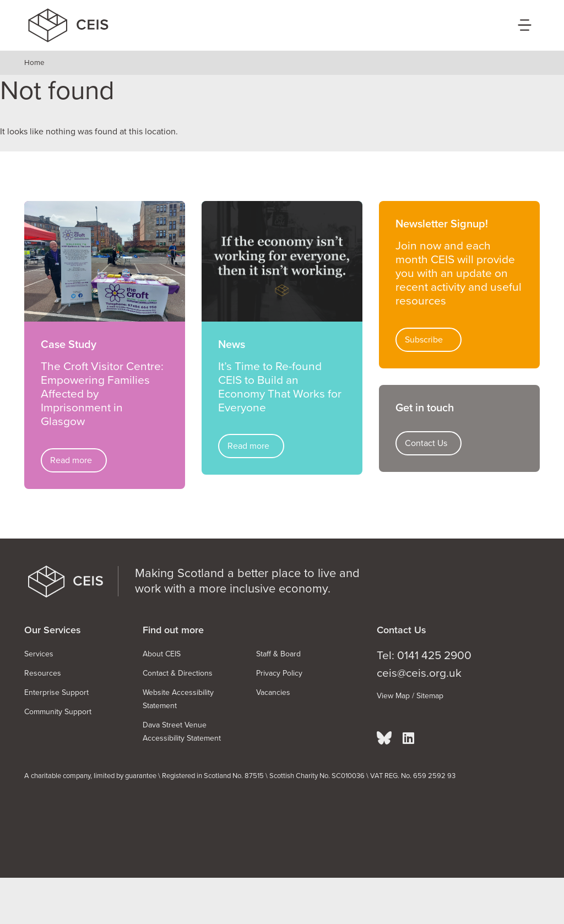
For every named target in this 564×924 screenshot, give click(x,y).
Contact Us (426, 443)
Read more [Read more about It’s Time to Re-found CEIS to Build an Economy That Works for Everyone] (248, 446)
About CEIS (162, 654)
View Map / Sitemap (410, 696)
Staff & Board (278, 654)
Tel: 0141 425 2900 (424, 656)
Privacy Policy (279, 673)
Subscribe (424, 340)
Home (34, 63)
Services (39, 654)
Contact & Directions (178, 673)
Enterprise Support (56, 692)
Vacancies (273, 692)
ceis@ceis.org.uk (419, 673)
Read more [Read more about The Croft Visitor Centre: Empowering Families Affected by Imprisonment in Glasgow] (71, 460)
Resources (43, 673)
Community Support (58, 712)
